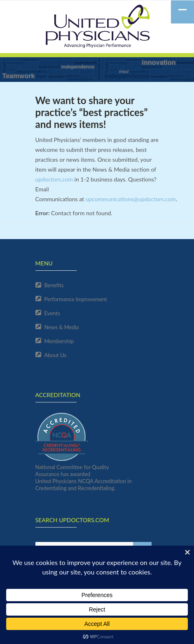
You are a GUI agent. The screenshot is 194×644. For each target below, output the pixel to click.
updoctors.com (54, 179)
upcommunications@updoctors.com (131, 199)
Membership (59, 341)
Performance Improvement (76, 299)
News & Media (62, 327)
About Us (56, 355)
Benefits (54, 285)
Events (52, 313)
